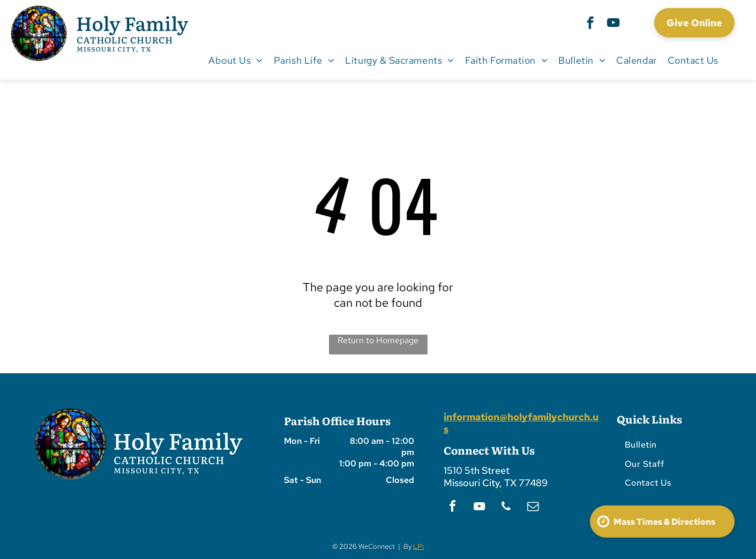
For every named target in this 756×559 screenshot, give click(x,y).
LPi (418, 546)
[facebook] (590, 24)
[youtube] (613, 24)
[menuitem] (236, 60)
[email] (533, 508)
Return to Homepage (378, 340)
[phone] (506, 508)
